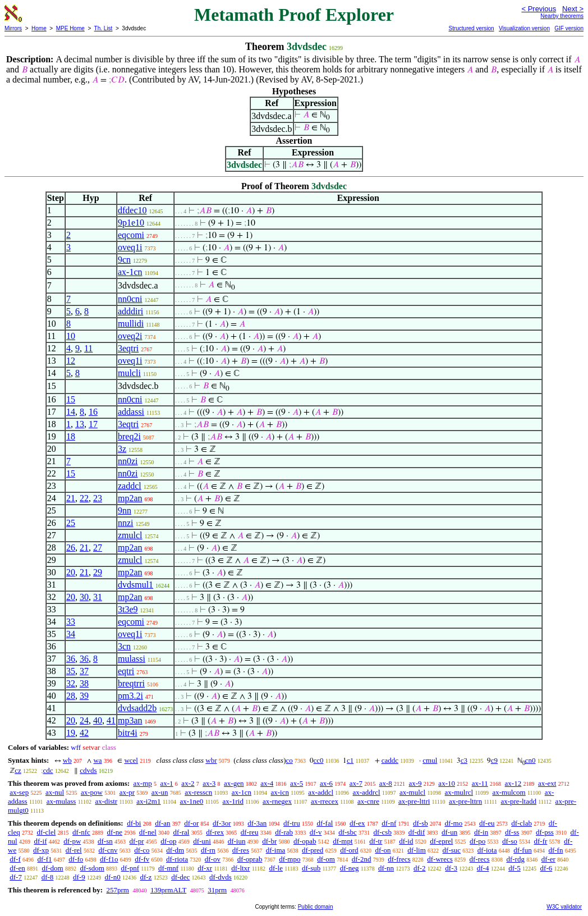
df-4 (483, 868)
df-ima (276, 850)
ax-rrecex (325, 801)
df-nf (389, 823)
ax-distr (106, 801)
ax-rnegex (277, 801)
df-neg (350, 868)
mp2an (130, 498)
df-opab (305, 841)
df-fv (142, 859)
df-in (481, 832)
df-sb (421, 823)
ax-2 (188, 783)
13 (80, 424)
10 (71, 336)
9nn (125, 510)
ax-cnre (368, 801)
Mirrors (13, 28)
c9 (494, 760)
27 (98, 548)
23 (98, 498)
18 (71, 436)
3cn (124, 646)
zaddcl (130, 486)
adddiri (130, 311)
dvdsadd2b (137, 708)
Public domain (316, 907)
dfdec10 (132, 210)
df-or (191, 823)
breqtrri (131, 683)
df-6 (546, 868)
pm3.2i (130, 696)
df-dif (417, 832)
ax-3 (209, 783)
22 (84, 498)
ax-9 (415, 783)
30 (84, 597)
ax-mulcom (509, 792)
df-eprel (441, 841)
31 (98, 597)
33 (71, 622)
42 (84, 733)
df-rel (74, 850)
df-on (383, 850)
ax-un (160, 792)
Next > (573, 9)
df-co (142, 850)
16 (93, 412)
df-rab (284, 832)
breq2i (129, 436)
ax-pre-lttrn (465, 801)
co (289, 760)
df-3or (222, 823)
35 (71, 671)
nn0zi (128, 461)
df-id (406, 841)
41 (111, 720)
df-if (40, 841)
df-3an (257, 823)
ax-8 (386, 783)
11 (88, 348)
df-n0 (113, 877)
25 (71, 523)
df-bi (134, 823)
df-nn (386, 868)
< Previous (539, 9)
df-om (326, 859)
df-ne (115, 832)
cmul (430, 760)
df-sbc (348, 832)
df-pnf (130, 868)
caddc (390, 760)
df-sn (105, 841)
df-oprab (250, 859)
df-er (548, 859)
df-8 (48, 877)
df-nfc (81, 832)
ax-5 (297, 783)
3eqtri (128, 348)
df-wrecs (440, 859)
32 (71, 683)
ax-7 (356, 783)
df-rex (215, 832)
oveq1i (130, 247)
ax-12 (513, 783)
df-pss (545, 832)
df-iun (237, 841)
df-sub (311, 868)
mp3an (130, 720)
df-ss (512, 832)
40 (98, 720)
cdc (48, 770)
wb (67, 760)
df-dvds (220, 877)
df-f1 (45, 859)
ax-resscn (198, 792)
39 (84, 696)
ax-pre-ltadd (518, 801)
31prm (217, 890)
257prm (117, 890)
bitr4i (128, 733)
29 (98, 572)
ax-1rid (233, 801)
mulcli (129, 373)
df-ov (213, 859)
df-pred (313, 850)
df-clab (522, 823)
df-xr (205, 868)
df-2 (420, 868)
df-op (168, 841)
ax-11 (480, 783)
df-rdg (515, 859)
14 (71, 412)
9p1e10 (131, 223)
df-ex (357, 823)
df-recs (480, 859)
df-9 (79, 877)
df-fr (540, 841)
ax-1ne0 (192, 801)
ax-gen (234, 783)
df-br (269, 841)
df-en (17, 868)
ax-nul (55, 792)
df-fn (555, 850)
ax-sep (19, 792)
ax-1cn (130, 272)
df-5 (514, 868)
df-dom (52, 868)
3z (122, 449)
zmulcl (130, 535)
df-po (477, 841)
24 (84, 720)
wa (97, 760)
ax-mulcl (412, 792)
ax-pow (92, 792)
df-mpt (343, 841)
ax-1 (167, 783)
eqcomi (131, 235)
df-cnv (108, 850)
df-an (162, 823)
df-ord (349, 850)
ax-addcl (321, 792)
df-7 (16, 877)
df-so (510, 841)
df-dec (180, 877)
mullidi (131, 324)
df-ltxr (240, 868)
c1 (350, 760)
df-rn (208, 850)
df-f (15, 859)
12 (71, 361)
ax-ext (547, 783)
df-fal (325, 823)
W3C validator (564, 907)
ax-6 (326, 783)
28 (71, 696)
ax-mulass (61, 801)
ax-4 (267, 783)
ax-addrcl (366, 792)
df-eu (487, 823)
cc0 (319, 760)
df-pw (72, 841)
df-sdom (92, 868)
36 (71, 659)
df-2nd (362, 859)
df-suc (452, 850)
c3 (464, 760)
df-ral (182, 832)
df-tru (292, 823)
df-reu (250, 832)
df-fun (523, 850)
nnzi (126, 523)
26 (71, 548)
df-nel (148, 832)
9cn (124, 260)
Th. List (104, 28)
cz (18, 770)
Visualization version (524, 28)
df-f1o (109, 859)
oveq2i (130, 336)
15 (71, 399)
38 (84, 683)
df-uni (202, 841)
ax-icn (279, 792)
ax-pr (127, 792)
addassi (131, 412)
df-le (276, 868)
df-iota (487, 850)
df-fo (76, 859)
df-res (241, 850)
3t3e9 (128, 609)
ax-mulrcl (459, 792)
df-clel (46, 832)
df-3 (451, 868)
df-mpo (290, 859)
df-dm (175, 850)
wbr (211, 760)
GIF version (569, 28)
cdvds (88, 770)
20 (71, 572)
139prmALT (168, 890)
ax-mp (143, 783)
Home (39, 28)
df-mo (453, 823)
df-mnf (168, 868)
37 (84, 671)
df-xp (41, 850)
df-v (316, 832)
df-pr (137, 841)
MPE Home (70, 28)
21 (71, 498)
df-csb (382, 832)
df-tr (376, 841)
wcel (131, 760)
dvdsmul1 (135, 585)
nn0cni (130, 299)
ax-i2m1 (148, 801)
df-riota (177, 859)
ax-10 (447, 783)
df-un (449, 832)
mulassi (132, 659)
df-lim (417, 850)
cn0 (530, 760)
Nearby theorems (562, 16)
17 (93, 424)
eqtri (126, 671)
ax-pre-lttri (414, 801)
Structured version (471, 28)
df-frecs (399, 859)
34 (71, 634)
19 (71, 733)
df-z (146, 877)
